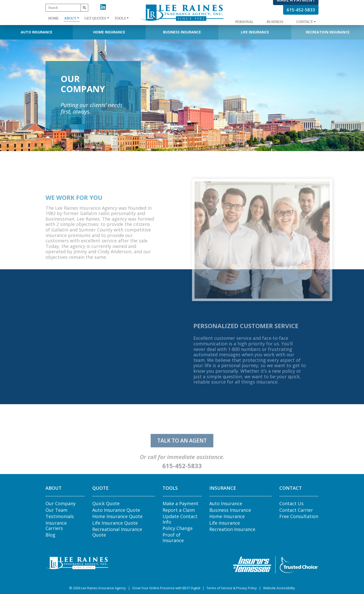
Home (53, 18)
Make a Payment (180, 503)
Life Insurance (255, 32)
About (70, 18)
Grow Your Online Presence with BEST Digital (166, 588)
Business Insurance (182, 32)
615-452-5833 (301, 10)
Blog (50, 535)
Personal (244, 22)
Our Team (56, 510)
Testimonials (60, 516)
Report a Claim (179, 510)
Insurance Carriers (56, 526)
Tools (120, 18)
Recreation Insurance (328, 32)
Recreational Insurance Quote (117, 532)
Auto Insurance (37, 32)
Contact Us (291, 503)
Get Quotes (95, 18)
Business (275, 22)
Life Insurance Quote (115, 523)
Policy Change (178, 528)
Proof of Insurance (173, 538)
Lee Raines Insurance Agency (103, 588)
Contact (305, 22)
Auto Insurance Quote (116, 510)
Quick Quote (106, 503)
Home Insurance (109, 32)
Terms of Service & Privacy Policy (232, 588)
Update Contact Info (180, 519)
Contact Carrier (296, 510)
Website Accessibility (279, 588)
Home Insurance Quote (117, 516)
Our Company (61, 503)
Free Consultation (299, 516)
